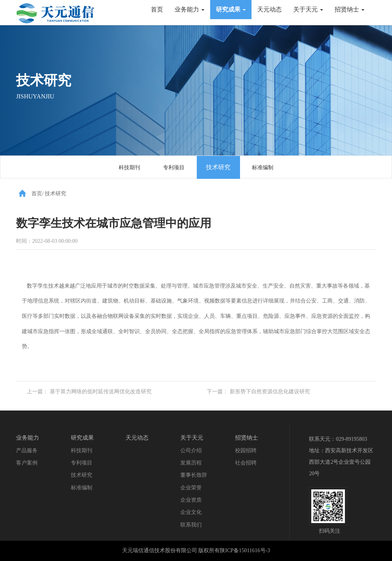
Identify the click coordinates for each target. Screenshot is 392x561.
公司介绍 (191, 451)
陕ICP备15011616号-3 (245, 550)
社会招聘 (246, 463)
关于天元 (308, 9)
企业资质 (191, 500)
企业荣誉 (191, 488)
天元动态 (269, 9)
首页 (157, 9)
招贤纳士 (350, 9)
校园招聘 (246, 451)
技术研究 (218, 167)
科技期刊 (129, 168)
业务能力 (189, 9)
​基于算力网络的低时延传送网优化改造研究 (101, 392)
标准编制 (263, 168)
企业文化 (191, 512)
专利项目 (174, 168)
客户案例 (27, 463)
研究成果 (231, 9)
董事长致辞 (194, 475)
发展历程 (191, 463)
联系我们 (191, 525)
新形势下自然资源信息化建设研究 (270, 392)
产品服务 (27, 451)
